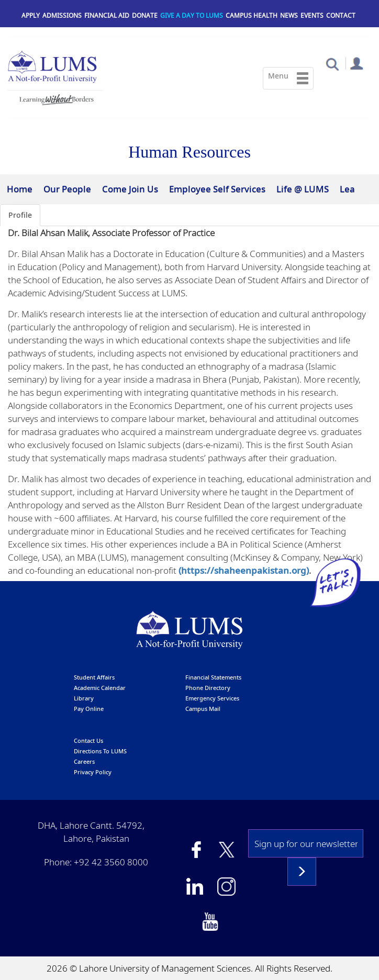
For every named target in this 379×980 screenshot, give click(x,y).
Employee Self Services (217, 189)
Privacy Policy (93, 772)
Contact (341, 15)
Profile (20, 215)
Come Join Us (130, 189)
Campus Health (252, 15)
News (289, 15)
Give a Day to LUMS (192, 15)
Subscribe (302, 872)
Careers (84, 761)
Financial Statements (213, 677)
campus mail (203, 709)
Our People (67, 189)
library (84, 698)
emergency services (212, 698)
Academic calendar (100, 688)
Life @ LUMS (303, 189)
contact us (88, 740)
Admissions (62, 15)
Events (312, 15)
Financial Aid (107, 15)
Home (20, 189)
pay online (89, 709)
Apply (31, 15)
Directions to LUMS (100, 751)
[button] (332, 64)
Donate (145, 15)
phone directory (208, 688)
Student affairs (94, 677)
